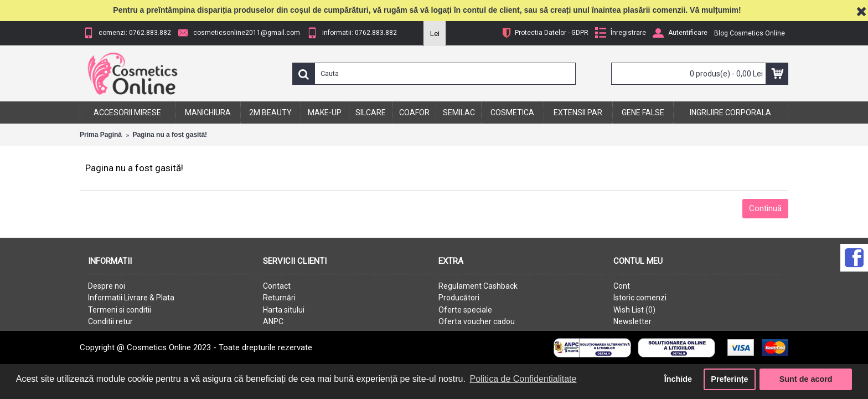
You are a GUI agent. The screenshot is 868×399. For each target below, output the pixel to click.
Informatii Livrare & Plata (131, 298)
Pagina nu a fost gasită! (170, 135)
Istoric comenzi (640, 298)
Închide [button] (678, 379)
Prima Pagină (101, 135)
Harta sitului (284, 310)
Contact (277, 286)
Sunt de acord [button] (806, 379)
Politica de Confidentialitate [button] (523, 379)
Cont (622, 286)
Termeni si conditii (120, 310)
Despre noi (107, 286)
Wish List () (634, 310)
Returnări (279, 298)
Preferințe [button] (729, 379)
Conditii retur (110, 321)
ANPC (273, 321)
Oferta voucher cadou (477, 321)
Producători (459, 298)
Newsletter (632, 321)
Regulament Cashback (478, 286)
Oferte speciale (465, 310)
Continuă (765, 208)
